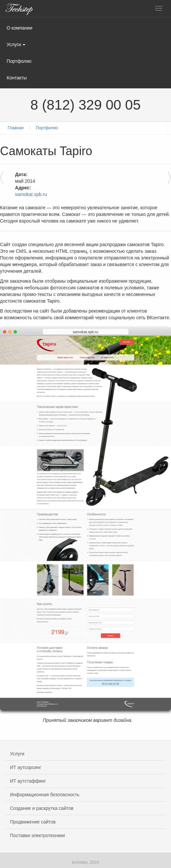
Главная (16, 128)
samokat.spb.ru (31, 194)
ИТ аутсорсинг (26, 767)
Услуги (16, 45)
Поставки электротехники (37, 835)
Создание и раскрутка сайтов (42, 808)
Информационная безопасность (45, 795)
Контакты (17, 78)
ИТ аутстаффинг (28, 781)
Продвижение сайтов (33, 822)
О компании (19, 28)
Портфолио (19, 61)
